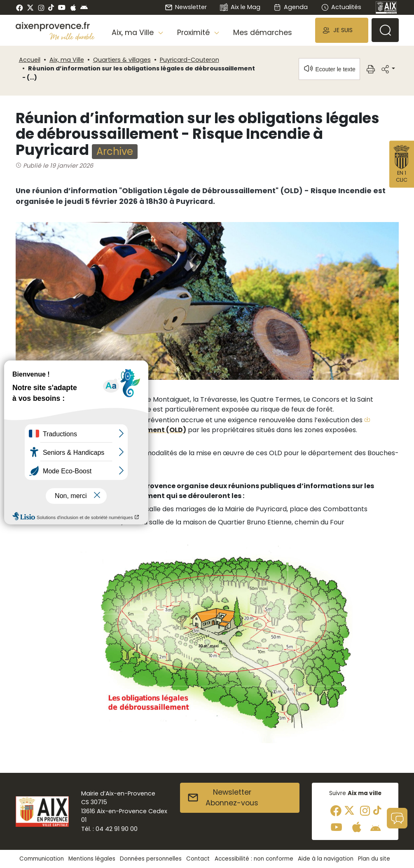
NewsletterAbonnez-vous (223, 798)
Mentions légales (92, 859)
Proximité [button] (194, 33)
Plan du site (374, 859)
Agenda (291, 7)
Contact (198, 859)
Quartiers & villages (122, 60)
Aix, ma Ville (67, 60)
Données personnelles (151, 859)
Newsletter (186, 7)
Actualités (341, 7)
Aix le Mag (240, 8)
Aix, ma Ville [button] (134, 33)
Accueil (30, 60)
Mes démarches (263, 33)
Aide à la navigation (326, 859)
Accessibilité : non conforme (254, 859)
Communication (42, 859)
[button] (341, 30)
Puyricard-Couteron (189, 60)
